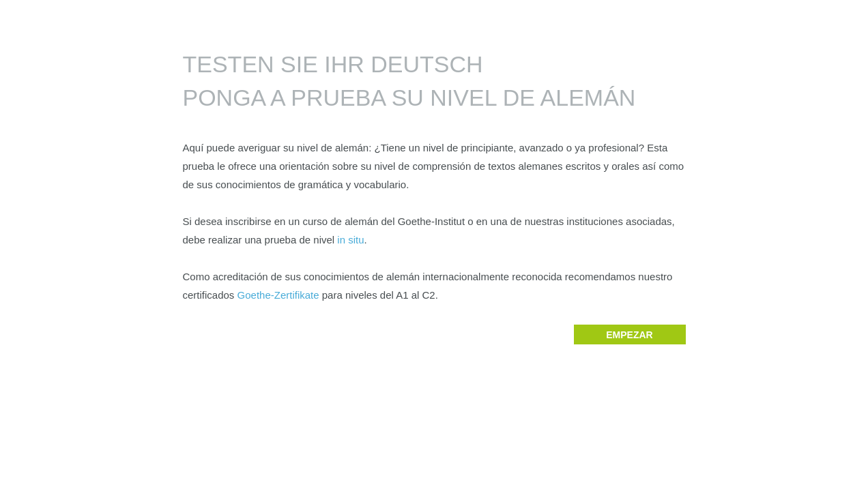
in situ (350, 240)
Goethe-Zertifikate (278, 295)
